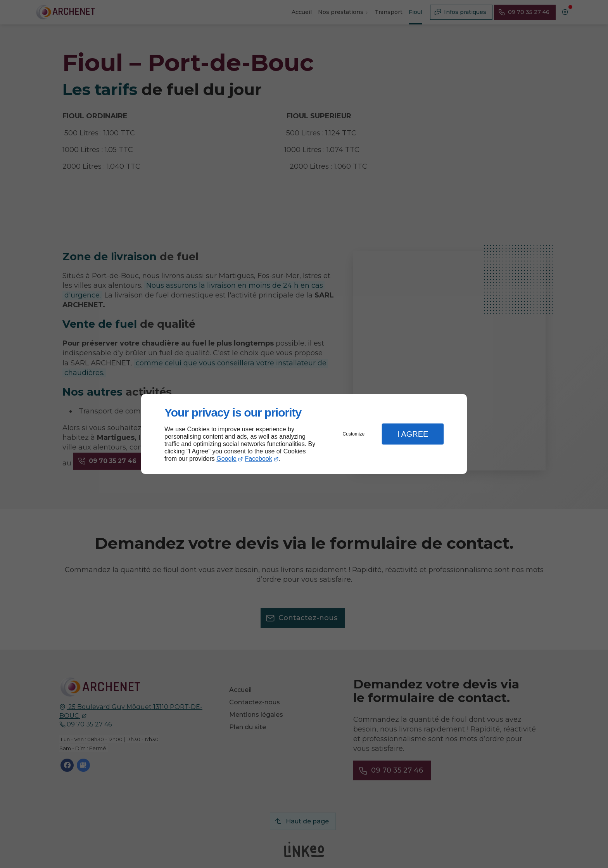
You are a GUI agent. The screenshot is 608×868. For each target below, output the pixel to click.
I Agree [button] (413, 434)
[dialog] (304, 434)
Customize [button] (354, 434)
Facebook (259, 459)
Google (226, 459)
